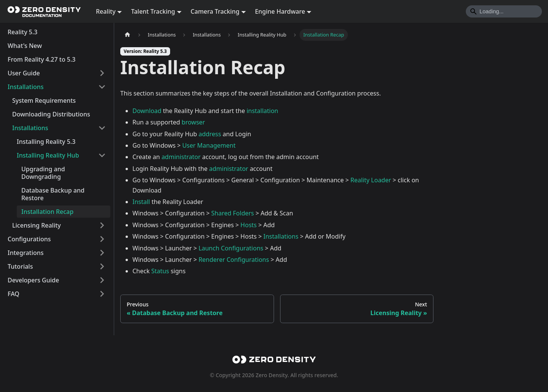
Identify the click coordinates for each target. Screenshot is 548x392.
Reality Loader (371, 180)
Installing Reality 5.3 (46, 142)
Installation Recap (47, 212)
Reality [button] (106, 11)
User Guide (24, 73)
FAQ (14, 294)
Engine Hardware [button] (280, 11)
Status (160, 271)
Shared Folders (233, 213)
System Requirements (44, 100)
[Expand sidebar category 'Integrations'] (102, 253)
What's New (25, 46)
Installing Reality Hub (48, 155)
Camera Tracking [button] (215, 11)
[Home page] (127, 35)
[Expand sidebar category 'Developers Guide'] (102, 280)
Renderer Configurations (234, 260)
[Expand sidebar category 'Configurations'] (102, 239)
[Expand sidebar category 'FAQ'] (102, 294)
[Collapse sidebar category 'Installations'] (102, 87)
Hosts (249, 225)
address (210, 134)
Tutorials (20, 266)
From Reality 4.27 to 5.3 (42, 59)
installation (262, 111)
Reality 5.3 (22, 32)
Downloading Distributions (51, 114)
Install (141, 202)
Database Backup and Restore (53, 194)
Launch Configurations (231, 248)
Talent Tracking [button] (153, 11)
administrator (181, 157)
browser (193, 122)
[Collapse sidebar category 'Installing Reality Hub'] (102, 155)
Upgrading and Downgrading (43, 173)
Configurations (29, 239)
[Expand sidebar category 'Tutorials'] (102, 266)
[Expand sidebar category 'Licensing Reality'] (102, 225)
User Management (209, 145)
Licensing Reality (37, 225)
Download (147, 111)
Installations (26, 87)
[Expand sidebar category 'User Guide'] (102, 73)
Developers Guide (33, 280)
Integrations (26, 253)
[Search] (504, 11)
